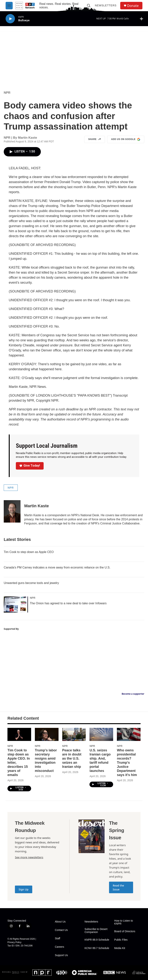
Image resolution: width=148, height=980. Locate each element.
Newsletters (106, 5)
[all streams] (143, 19)
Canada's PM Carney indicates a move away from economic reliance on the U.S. (57, 567)
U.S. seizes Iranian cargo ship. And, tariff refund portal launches (100, 761)
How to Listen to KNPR (124, 922)
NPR (7, 93)
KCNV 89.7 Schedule (97, 948)
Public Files (121, 940)
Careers (59, 947)
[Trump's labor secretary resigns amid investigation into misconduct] (47, 734)
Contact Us (61, 930)
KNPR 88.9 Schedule (97, 940)
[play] (10, 19)
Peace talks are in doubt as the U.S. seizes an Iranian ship (72, 758)
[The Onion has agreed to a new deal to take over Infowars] (16, 604)
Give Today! (30, 466)
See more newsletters (29, 857)
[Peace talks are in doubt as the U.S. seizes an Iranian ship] (74, 734)
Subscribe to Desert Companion (96, 931)
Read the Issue (118, 887)
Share (95, 139)
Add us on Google (126, 139)
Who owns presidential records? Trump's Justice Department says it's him (127, 763)
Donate (133, 6)
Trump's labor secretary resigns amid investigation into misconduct (46, 761)
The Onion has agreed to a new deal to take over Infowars (68, 603)
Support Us (61, 955)
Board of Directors (125, 931)
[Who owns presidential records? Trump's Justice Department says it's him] (129, 734)
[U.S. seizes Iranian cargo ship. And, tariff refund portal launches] (101, 734)
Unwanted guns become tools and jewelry (31, 583)
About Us (60, 922)
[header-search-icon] (89, 6)
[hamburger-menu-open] (9, 6)
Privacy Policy (14, 942)
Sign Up (24, 889)
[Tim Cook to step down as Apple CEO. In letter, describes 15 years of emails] (19, 734)
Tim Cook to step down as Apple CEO (29, 552)
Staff (58, 938)
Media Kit (120, 948)
